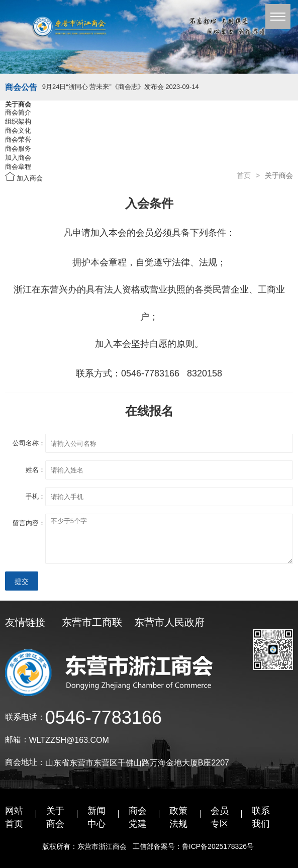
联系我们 (261, 817)
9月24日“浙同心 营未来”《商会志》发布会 (121, 87)
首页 (244, 175)
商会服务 (18, 149)
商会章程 (18, 167)
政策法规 (178, 817)
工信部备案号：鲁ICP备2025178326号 (194, 846)
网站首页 (14, 817)
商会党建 (138, 817)
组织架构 (18, 121)
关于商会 (55, 817)
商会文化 (18, 130)
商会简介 (18, 112)
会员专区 (220, 817)
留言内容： (29, 523)
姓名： (35, 470)
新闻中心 (96, 817)
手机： (35, 496)
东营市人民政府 (169, 622)
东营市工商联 (92, 622)
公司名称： (29, 443)
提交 (22, 582)
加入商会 (18, 158)
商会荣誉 (18, 139)
